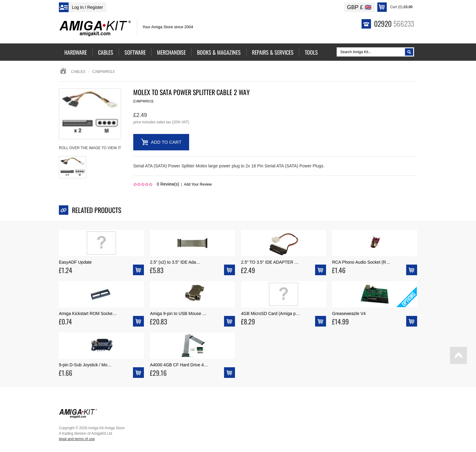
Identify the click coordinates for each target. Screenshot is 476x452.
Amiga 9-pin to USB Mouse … (178, 313)
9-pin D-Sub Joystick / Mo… (85, 365)
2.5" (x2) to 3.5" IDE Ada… (175, 262)
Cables (78, 72)
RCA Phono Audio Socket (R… (361, 262)
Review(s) (168, 184)
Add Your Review (198, 184)
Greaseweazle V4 (349, 313)
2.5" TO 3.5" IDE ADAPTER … (270, 262)
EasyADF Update (75, 262)
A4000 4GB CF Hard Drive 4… (179, 365)
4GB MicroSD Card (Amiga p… (270, 313)
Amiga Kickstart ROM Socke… (88, 313)
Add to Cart (166, 142)
